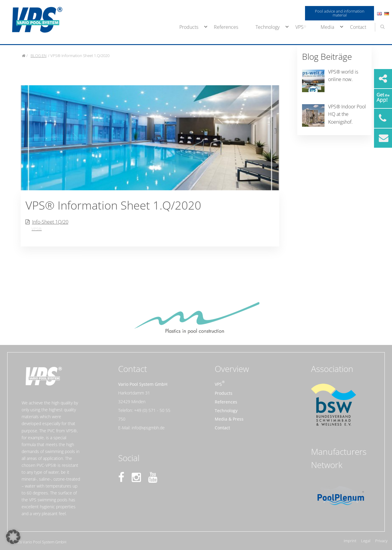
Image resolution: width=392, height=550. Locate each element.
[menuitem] (188, 27)
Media (327, 27)
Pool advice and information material (340, 13)
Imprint (350, 541)
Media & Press (229, 419)
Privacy (381, 541)
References (226, 27)
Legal (366, 541)
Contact (358, 27)
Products (189, 27)
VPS (299, 27)
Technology (268, 27)
